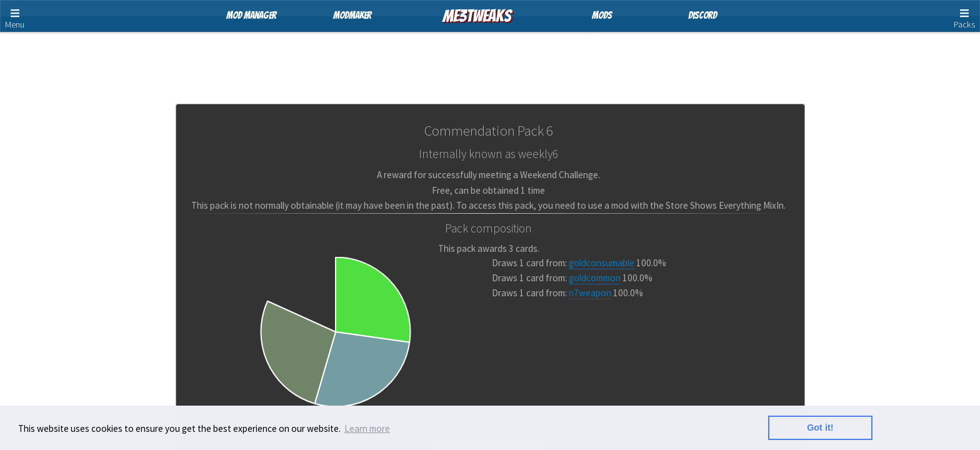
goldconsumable (602, 263)
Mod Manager (251, 15)
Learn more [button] (367, 428)
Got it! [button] (820, 427)
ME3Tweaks (477, 16)
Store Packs (418, 59)
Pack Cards (564, 59)
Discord (702, 15)
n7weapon (590, 293)
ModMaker (352, 15)
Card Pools (492, 59)
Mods (602, 15)
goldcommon (595, 278)
